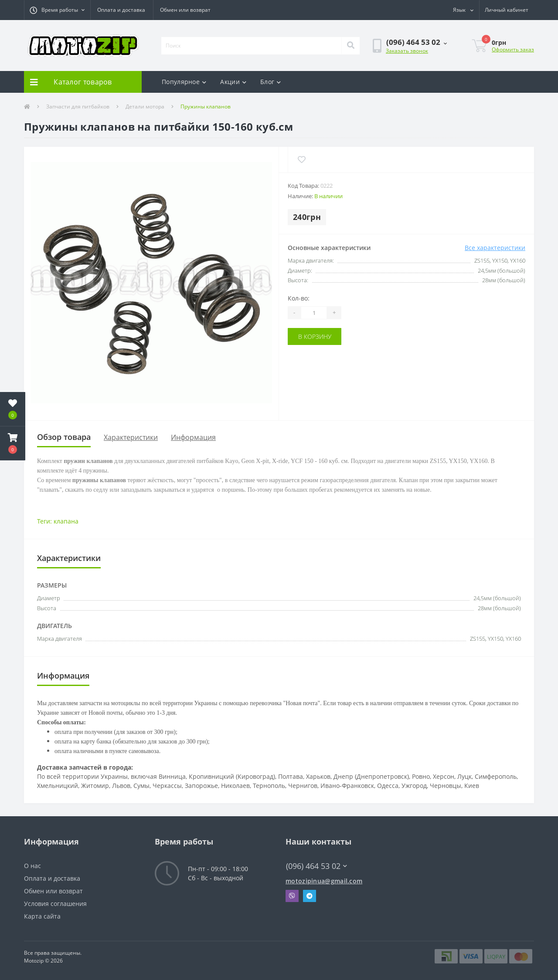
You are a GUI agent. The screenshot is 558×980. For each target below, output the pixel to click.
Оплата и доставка (121, 10)
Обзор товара (64, 437)
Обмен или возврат (185, 10)
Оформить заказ (513, 49)
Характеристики (131, 437)
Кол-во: (299, 298)
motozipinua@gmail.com (324, 881)
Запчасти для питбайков (78, 106)
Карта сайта (42, 916)
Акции (233, 82)
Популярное (184, 82)
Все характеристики (495, 248)
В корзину (315, 336)
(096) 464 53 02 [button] (316, 866)
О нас (32, 866)
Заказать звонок (407, 51)
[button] (57, 10)
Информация (193, 437)
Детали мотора (145, 106)
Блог (271, 82)
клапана (66, 521)
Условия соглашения (55, 904)
